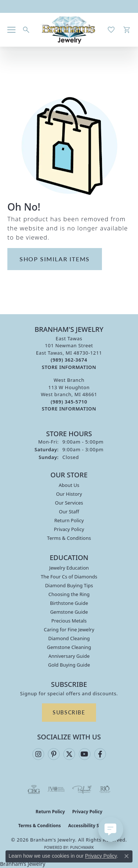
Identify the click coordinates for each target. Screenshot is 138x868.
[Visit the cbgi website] (34, 789)
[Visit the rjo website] (105, 789)
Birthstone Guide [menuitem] (69, 603)
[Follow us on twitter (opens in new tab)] (69, 754)
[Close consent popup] (127, 856)
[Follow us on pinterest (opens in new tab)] (54, 754)
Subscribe (69, 712)
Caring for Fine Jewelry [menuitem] (69, 630)
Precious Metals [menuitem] (69, 621)
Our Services (69, 503)
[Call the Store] (69, 360)
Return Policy (69, 520)
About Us (69, 485)
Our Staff (69, 512)
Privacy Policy (69, 529)
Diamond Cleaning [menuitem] (69, 638)
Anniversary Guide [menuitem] (69, 656)
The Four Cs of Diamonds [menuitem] (69, 577)
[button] (26, 30)
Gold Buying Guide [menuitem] (69, 665)
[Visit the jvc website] (56, 789)
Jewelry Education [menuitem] (69, 568)
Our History (69, 494)
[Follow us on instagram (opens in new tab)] (38, 754)
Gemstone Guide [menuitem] (69, 612)
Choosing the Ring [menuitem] (69, 594)
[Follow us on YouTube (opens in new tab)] (85, 754)
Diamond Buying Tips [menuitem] (69, 585)
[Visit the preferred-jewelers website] (82, 789)
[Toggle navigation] (11, 30)
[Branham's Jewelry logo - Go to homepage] (69, 30)
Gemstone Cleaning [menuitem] (69, 647)
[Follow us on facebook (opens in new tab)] (100, 754)
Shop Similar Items (55, 259)
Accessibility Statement (94, 826)
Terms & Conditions (69, 538)
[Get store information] (69, 367)
